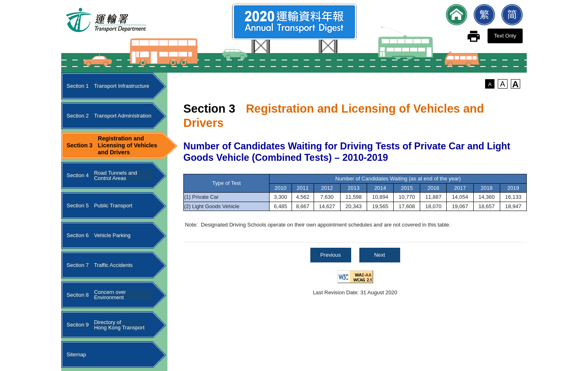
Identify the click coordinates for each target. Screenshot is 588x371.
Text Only (505, 36)
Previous (331, 255)
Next (380, 255)
